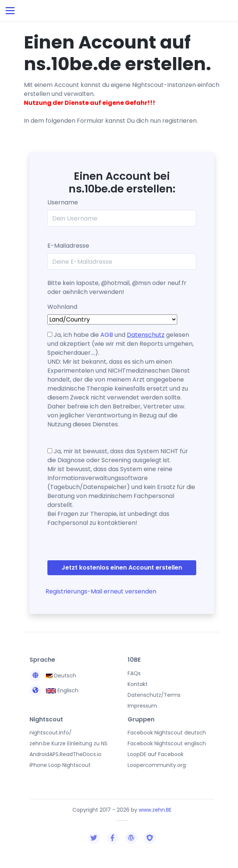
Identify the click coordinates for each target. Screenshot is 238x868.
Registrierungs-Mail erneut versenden (101, 591)
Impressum (142, 706)
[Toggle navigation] (10, 11)
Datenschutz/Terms (154, 695)
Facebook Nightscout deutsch (167, 733)
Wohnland (62, 307)
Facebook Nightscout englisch (167, 743)
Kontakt (138, 684)
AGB (107, 335)
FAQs (134, 673)
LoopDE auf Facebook (156, 754)
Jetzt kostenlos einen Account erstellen (122, 568)
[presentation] (89, 545)
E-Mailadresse (68, 246)
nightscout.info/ (51, 733)
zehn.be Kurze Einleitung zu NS (68, 743)
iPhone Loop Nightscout (60, 765)
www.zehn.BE (155, 810)
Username (63, 202)
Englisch (54, 690)
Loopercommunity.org (157, 765)
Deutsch (53, 676)
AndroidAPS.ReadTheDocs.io (65, 754)
